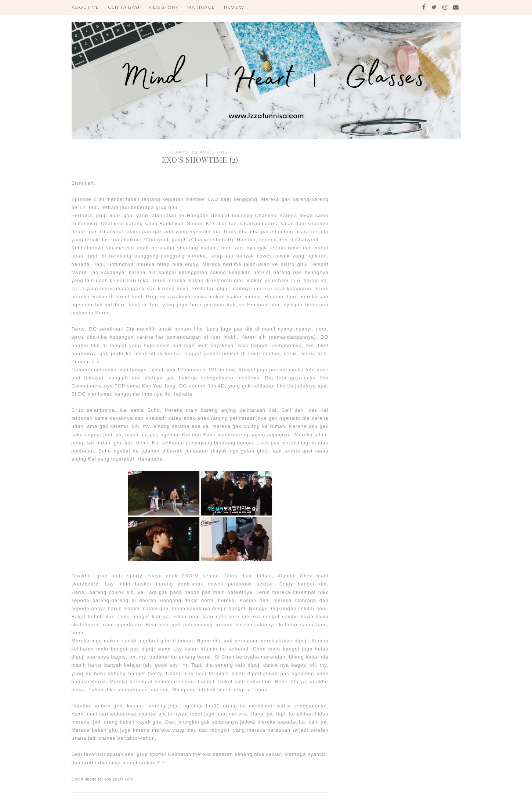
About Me (85, 7)
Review (234, 7)
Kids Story (163, 7)
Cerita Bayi (124, 7)
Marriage (201, 7)
